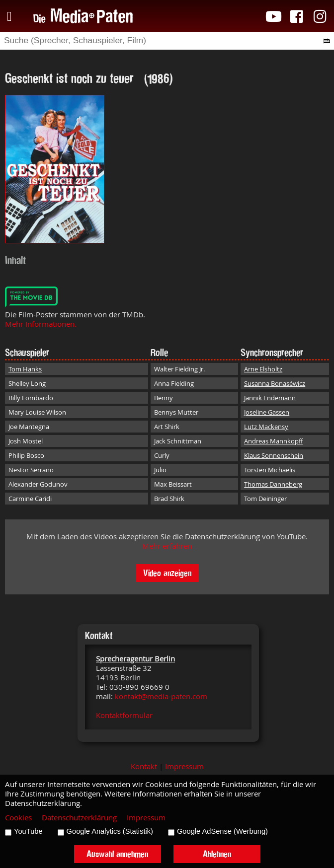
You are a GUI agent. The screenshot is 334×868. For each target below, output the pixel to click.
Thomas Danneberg (273, 484)
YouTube (28, 831)
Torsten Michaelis (270, 470)
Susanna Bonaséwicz (275, 383)
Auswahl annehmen (117, 854)
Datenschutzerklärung (79, 818)
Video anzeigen (167, 573)
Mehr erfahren (167, 546)
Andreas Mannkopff (273, 441)
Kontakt (144, 766)
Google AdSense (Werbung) (222, 831)
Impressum (184, 766)
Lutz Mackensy (266, 427)
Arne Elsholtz (263, 369)
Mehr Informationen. (41, 324)
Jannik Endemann (270, 398)
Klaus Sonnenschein (274, 455)
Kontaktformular (124, 715)
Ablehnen (217, 854)
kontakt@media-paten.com (161, 696)
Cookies (18, 818)
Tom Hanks (25, 369)
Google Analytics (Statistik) (110, 831)
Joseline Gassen (267, 412)
